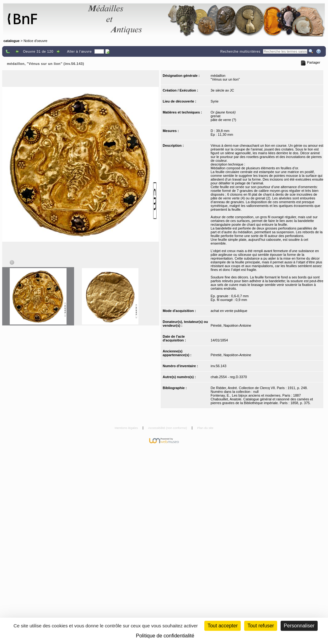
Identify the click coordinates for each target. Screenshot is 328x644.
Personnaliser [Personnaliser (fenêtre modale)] (299, 626)
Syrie (215, 101)
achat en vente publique (229, 311)
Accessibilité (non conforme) (168, 428)
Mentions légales (127, 428)
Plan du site (205, 428)
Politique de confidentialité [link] (165, 636)
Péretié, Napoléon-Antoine (231, 325)
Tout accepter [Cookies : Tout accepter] (223, 626)
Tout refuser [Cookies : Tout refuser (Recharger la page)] (261, 626)
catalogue (11, 41)
